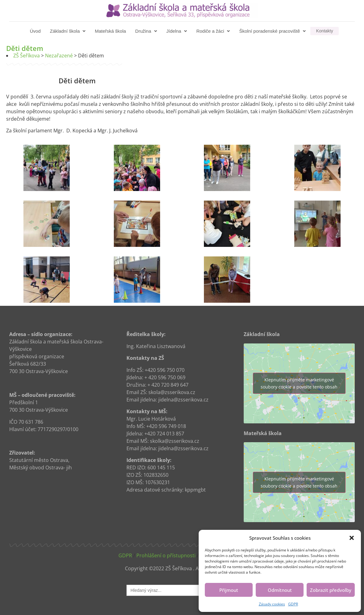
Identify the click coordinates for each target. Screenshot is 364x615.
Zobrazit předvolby (331, 590)
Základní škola (68, 31)
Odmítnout (280, 590)
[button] (352, 538)
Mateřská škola (111, 31)
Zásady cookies (272, 604)
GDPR (293, 604)
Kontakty (325, 31)
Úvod (36, 31)
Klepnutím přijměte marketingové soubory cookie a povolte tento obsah (299, 383)
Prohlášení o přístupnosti (166, 555)
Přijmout (229, 590)
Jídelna (177, 31)
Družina (147, 31)
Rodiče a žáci (214, 31)
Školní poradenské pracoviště (273, 31)
